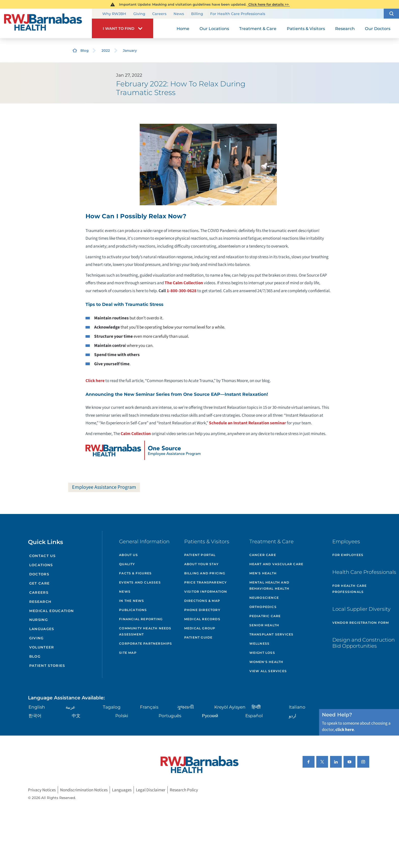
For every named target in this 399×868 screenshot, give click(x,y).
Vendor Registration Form (361, 623)
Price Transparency (206, 582)
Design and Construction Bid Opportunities (364, 643)
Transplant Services (272, 634)
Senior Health (264, 625)
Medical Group (200, 628)
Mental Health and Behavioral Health (269, 585)
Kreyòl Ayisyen (230, 707)
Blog (84, 50)
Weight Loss (262, 653)
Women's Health (266, 662)
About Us (129, 555)
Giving (139, 14)
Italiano (297, 707)
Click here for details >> (269, 4)
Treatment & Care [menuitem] (258, 29)
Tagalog (112, 707)
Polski (122, 716)
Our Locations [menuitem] (214, 29)
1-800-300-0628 (182, 291)
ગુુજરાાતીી (186, 707)
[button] (391, 14)
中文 (76, 716)
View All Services (268, 671)
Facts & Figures (135, 573)
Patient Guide (198, 637)
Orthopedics (263, 607)
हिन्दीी (256, 707)
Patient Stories (47, 666)
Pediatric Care (265, 616)
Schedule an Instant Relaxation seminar (247, 423)
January (130, 50)
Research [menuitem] (345, 29)
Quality (127, 564)
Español (254, 716)
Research (40, 602)
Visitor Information (206, 592)
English (37, 707)
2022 (106, 50)
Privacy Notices (42, 790)
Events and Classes (140, 582)
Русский (210, 716)
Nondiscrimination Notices (84, 790)
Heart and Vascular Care (276, 564)
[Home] (46, 23)
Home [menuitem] (183, 29)
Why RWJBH (114, 14)
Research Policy (184, 790)
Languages (42, 629)
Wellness (260, 643)
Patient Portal (200, 555)
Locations (41, 565)
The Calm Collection (184, 283)
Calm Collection (136, 434)
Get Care (40, 583)
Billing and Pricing (205, 573)
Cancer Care (263, 555)
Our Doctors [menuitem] (378, 29)
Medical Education (52, 611)
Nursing (39, 620)
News (179, 14)
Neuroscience (264, 598)
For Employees (348, 555)
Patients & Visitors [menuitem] (306, 29)
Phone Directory (202, 610)
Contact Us (42, 556)
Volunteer (42, 647)
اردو (293, 716)
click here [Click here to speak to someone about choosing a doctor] (345, 730)
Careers (159, 14)
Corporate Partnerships (146, 643)
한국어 (35, 716)
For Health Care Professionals (238, 14)
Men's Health (263, 573)
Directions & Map (202, 601)
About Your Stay (201, 564)
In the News (132, 601)
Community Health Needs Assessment (145, 631)
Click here (95, 381)
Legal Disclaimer (151, 790)
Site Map (128, 653)
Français (149, 707)
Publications (133, 610)
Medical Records (202, 619)
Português (170, 716)
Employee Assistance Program (104, 487)
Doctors (39, 574)
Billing (197, 14)
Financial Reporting (141, 619)
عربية (70, 707)
